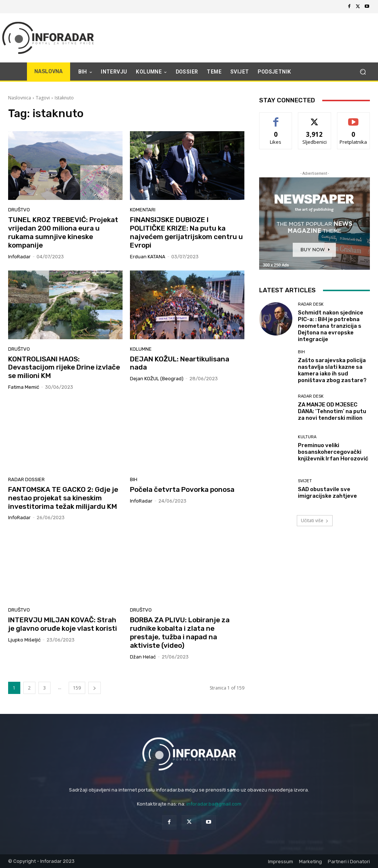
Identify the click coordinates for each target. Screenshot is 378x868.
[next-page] (94, 688)
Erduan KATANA (148, 257)
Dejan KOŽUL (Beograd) (157, 379)
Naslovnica (20, 98)
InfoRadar (19, 257)
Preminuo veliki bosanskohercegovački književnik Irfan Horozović (333, 452)
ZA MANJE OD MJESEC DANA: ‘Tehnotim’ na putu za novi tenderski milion (332, 411)
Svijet (305, 481)
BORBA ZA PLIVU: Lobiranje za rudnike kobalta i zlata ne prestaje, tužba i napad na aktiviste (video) (180, 632)
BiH (134, 479)
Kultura (307, 437)
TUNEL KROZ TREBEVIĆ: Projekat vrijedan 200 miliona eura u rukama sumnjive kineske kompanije (63, 232)
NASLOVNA (49, 72)
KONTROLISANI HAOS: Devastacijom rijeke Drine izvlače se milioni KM (64, 367)
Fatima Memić (24, 387)
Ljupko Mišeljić (24, 640)
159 (77, 688)
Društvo (19, 210)
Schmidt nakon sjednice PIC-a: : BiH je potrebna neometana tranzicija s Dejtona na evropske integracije (331, 326)
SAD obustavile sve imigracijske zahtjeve (327, 493)
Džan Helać (143, 657)
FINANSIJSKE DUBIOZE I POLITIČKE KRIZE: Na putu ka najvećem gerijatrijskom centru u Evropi (186, 232)
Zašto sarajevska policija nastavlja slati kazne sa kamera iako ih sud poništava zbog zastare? (332, 370)
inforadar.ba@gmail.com (214, 804)
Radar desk (311, 304)
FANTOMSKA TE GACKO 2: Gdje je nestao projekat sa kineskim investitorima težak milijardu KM (63, 498)
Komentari (143, 210)
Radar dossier (26, 479)
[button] (363, 72)
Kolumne (141, 349)
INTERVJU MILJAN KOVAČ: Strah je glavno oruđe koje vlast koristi (63, 624)
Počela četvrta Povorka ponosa (182, 489)
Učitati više (315, 520)
